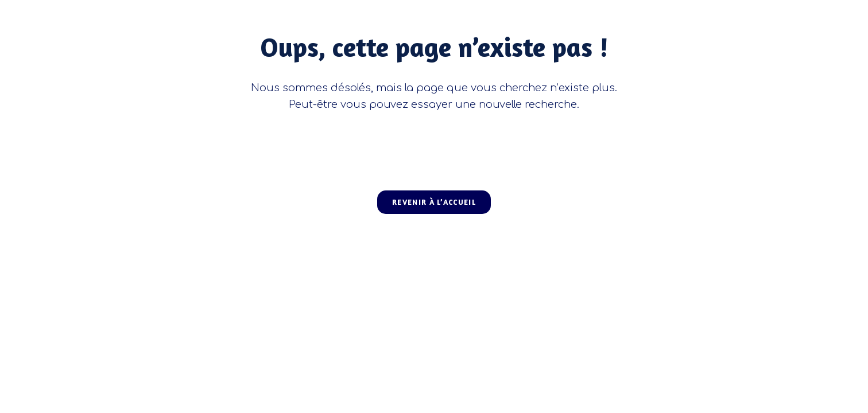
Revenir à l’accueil (434, 202)
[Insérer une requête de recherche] (434, 145)
